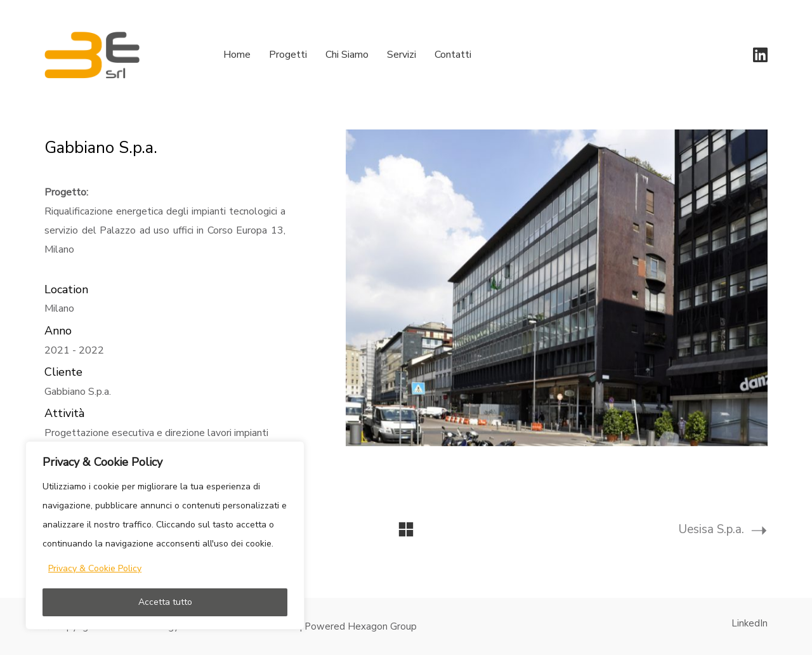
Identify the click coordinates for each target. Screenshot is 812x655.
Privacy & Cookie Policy (95, 568)
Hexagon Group (382, 626)
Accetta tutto (165, 602)
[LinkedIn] (750, 623)
